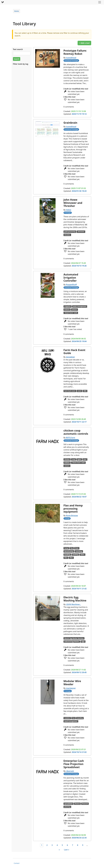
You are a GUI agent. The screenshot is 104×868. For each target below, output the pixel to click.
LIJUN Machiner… (73, 604)
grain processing (70, 232)
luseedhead (71, 58)
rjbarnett (70, 771)
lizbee (69, 210)
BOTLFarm (71, 438)
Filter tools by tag (21, 64)
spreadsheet (68, 804)
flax (72, 548)
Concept (67, 518)
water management (80, 306)
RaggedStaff (71, 285)
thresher (67, 235)
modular (67, 718)
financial (85, 804)
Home (17, 11)
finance (77, 804)
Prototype (68, 213)
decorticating (69, 551)
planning (67, 807)
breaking (67, 555)
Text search (18, 49)
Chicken (67, 459)
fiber (71, 558)
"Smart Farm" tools (71, 313)
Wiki (85, 391)
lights (79, 459)
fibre (66, 558)
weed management (71, 721)
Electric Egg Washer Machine (74, 638)
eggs (83, 641)
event (79, 391)
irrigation (68, 306)
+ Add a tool (84, 43)
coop (74, 459)
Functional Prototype (71, 61)
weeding (80, 718)
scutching (79, 551)
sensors (75, 310)
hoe (74, 718)
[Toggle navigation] (100, 2)
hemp (66, 548)
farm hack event (70, 391)
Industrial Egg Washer (72, 641)
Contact (17, 863)
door (85, 459)
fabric (82, 555)
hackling (75, 555)
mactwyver (71, 688)
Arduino (67, 310)
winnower (81, 232)
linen (77, 548)
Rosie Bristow (72, 516)
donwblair (70, 357)
